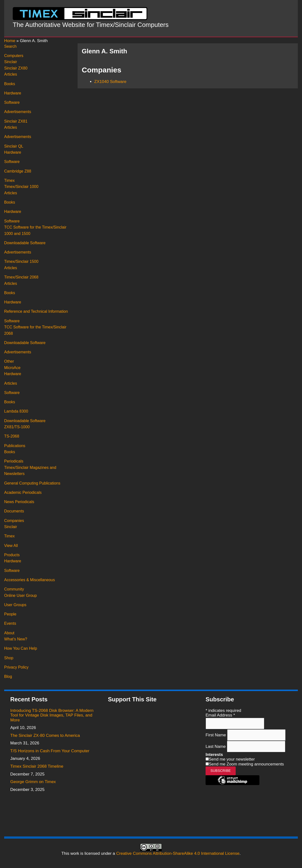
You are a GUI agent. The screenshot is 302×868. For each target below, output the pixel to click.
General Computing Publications (32, 483)
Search (10, 46)
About (9, 633)
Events (10, 623)
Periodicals (14, 461)
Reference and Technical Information (36, 311)
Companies (14, 521)
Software (12, 102)
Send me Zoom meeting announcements (246, 764)
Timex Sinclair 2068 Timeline (37, 766)
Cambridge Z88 (18, 171)
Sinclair (11, 62)
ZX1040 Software (110, 82)
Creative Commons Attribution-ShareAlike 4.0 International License (178, 853)
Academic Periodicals (23, 492)
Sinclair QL (14, 146)
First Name (216, 735)
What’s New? (16, 639)
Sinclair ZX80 (16, 68)
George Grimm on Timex (33, 782)
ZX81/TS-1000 (17, 427)
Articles (11, 74)
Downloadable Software (25, 243)
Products (12, 555)
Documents (14, 511)
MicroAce (12, 368)
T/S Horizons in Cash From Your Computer (50, 751)
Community (14, 589)
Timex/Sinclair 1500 (21, 261)
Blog (8, 677)
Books (10, 84)
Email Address (220, 715)
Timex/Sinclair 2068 (21, 277)
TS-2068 (12, 436)
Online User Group (20, 596)
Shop (9, 658)
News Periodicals (19, 502)
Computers (14, 56)
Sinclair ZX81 (16, 121)
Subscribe (221, 771)
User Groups (15, 605)
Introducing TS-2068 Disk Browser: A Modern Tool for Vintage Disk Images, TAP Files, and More (52, 715)
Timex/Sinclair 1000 (21, 187)
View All (11, 546)
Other (9, 361)
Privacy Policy (16, 667)
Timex (9, 180)
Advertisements (18, 112)
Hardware (13, 93)
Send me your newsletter (232, 759)
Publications (15, 446)
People (10, 614)
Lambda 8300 (16, 411)
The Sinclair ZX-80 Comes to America (45, 735)
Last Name (216, 746)
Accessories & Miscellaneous (29, 580)
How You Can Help (21, 648)
